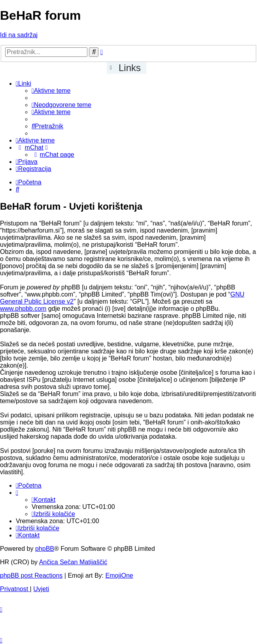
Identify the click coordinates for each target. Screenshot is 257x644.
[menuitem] (51, 91)
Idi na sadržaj (19, 35)
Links (130, 68)
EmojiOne (119, 575)
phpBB (45, 549)
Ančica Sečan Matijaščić (73, 562)
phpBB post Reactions (31, 575)
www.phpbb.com (23, 309)
